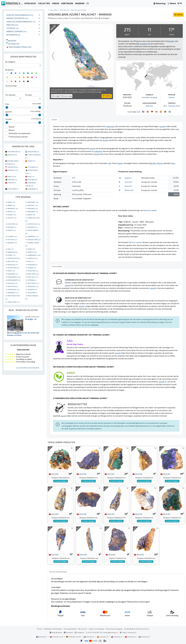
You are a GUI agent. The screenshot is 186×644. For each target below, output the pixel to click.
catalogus (54, 10)
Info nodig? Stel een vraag (62, 96)
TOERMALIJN (13, 289)
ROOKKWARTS (14, 277)
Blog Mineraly (56, 632)
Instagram (79, 632)
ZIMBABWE (33, 189)
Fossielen (13, 28)
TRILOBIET (32, 289)
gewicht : (9, 112)
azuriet (54, 474)
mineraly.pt (130, 637)
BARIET (31, 215)
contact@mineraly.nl (110, 632)
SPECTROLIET (33, 283)
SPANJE (32, 161)
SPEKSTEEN (13, 286)
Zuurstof (128, 182)
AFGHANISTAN (14, 152)
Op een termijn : (11, 86)
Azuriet (172, 97)
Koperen (128, 178)
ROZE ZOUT (33, 277)
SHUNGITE (12, 283)
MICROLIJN (13, 265)
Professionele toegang (114, 629)
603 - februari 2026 (172, 106)
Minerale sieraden (16, 31)
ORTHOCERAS (13, 268)
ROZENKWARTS (14, 280)
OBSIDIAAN (32, 265)
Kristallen (65, 10)
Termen (40, 629)
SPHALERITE (33, 286)
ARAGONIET (33, 212)
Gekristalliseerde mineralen (21, 22)
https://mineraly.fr (129, 632)
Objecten (12, 25)
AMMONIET (13, 208)
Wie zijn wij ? (83, 629)
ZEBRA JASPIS (13, 302)
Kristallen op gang (79, 10)
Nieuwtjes (11, 41)
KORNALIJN (12, 252)
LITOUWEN (33, 167)
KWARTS (32, 252)
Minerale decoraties (17, 18)
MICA (30, 261)
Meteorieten (13, 35)
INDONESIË (13, 167)
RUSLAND (33, 180)
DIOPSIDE (12, 227)
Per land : (29, 95)
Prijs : (8, 104)
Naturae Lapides (150, 210)
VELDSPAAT (32, 293)
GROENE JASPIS (34, 240)
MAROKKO (13, 170)
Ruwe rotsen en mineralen (20, 15)
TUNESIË (12, 183)
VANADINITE (13, 293)
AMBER (11, 205)
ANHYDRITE (33, 208)
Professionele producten (19, 47)
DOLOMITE (32, 227)
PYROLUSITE (33, 271)
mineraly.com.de (74, 637)
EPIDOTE (12, 230)
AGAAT (11, 202)
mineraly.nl (117, 637)
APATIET (11, 212)
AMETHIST (33, 205)
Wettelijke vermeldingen (53, 629)
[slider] (7, 107)
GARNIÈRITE (33, 236)
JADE (10, 249)
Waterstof (129, 190)
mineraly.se (144, 637)
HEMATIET (12, 243)
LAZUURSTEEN (14, 258)
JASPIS (31, 249)
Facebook (68, 632)
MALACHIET (13, 261)
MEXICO (12, 176)
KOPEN (178, 15)
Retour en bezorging (96, 629)
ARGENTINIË (33, 152)
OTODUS (32, 268)
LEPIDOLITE (33, 258)
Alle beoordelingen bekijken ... (29, 368)
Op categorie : (10, 62)
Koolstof (128, 186)
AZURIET (12, 215)
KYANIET (11, 255)
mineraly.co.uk (57, 637)
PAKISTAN (12, 180)
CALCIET (12, 218)
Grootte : (9, 119)
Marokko (149, 106)
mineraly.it (89, 637)
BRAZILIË (12, 155)
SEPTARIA (32, 280)
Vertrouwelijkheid (70, 629)
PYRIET (11, 271)
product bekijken (61, 481)
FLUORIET (12, 236)
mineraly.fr (42, 637)
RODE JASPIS (33, 274)
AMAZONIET (33, 202)
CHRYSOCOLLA (34, 224)
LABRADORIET (34, 255)
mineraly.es (103, 637)
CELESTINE (13, 224)
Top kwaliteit (13, 44)
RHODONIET (13, 274)
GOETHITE (12, 240)
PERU (31, 176)
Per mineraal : (11, 95)
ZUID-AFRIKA (13, 189)
